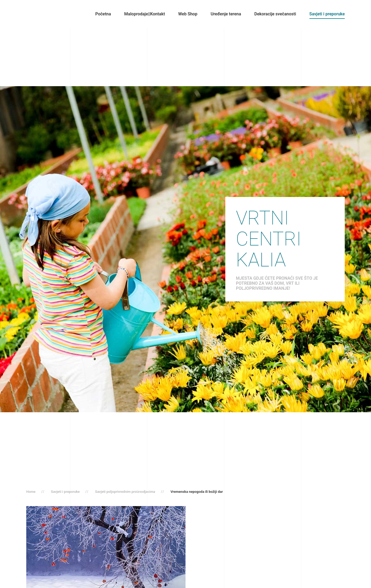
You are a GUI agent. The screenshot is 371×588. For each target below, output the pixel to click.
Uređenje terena (226, 14)
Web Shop (188, 14)
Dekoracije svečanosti (275, 14)
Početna (103, 14)
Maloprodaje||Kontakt (144, 14)
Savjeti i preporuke (327, 14)
